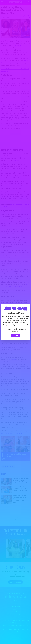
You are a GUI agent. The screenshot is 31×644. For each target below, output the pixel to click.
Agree (15, 336)
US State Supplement (19, 330)
